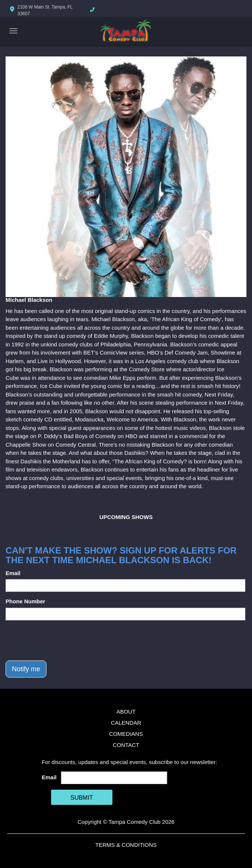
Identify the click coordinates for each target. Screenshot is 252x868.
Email (13, 573)
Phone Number (25, 601)
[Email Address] (114, 778)
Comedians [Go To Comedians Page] (126, 734)
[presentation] (62, 640)
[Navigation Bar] (13, 31)
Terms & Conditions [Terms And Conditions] (126, 845)
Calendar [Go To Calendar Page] (126, 723)
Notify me (26, 669)
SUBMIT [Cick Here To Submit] (81, 798)
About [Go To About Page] (126, 712)
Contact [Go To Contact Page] (126, 745)
